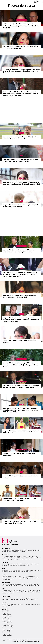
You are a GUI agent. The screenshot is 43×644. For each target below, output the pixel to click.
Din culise (4, 604)
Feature (21, 65)
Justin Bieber (37, 558)
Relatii (20, 550)
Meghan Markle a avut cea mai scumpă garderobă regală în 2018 (21, 432)
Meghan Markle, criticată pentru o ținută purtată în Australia (21, 477)
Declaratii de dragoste (19, 551)
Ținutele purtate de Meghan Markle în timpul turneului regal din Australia (19, 499)
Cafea (23, 590)
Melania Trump (5, 559)
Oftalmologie (26, 578)
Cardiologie (20, 578)
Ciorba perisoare (27, 592)
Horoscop (5, 609)
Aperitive (10, 592)
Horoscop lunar (5, 619)
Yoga (20, 584)
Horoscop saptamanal (7, 636)
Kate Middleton (13, 556)
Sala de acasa (35, 585)
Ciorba (11, 590)
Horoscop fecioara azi (7, 623)
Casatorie (30, 550)
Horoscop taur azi (6, 624)
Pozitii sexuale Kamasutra (8, 551)
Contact (40, 641)
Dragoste (4, 550)
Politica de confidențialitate (18, 641)
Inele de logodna (6, 572)
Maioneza (18, 592)
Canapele (26, 598)
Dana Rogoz (11, 558)
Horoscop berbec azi (7, 634)
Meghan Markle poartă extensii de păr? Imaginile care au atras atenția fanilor (21, 206)
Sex (33, 550)
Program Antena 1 (28, 559)
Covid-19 (7, 606)
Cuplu (23, 550)
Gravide (24, 599)
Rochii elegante (37, 570)
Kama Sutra (37, 550)
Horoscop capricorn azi (7, 625)
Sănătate (4, 575)
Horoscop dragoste (6, 615)
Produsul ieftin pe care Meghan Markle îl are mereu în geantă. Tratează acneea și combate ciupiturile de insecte (21, 71)
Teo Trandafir (35, 556)
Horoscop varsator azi (7, 629)
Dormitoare (32, 598)
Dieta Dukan (11, 584)
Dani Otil (17, 558)
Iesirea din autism (25, 604)
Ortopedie (4, 579)
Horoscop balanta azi (7, 633)
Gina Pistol (31, 558)
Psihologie (15, 577)
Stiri (22, 43)
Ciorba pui (34, 592)
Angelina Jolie (5, 558)
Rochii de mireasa (17, 570)
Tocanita (34, 590)
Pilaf (22, 592)
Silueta (22, 585)
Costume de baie (25, 570)
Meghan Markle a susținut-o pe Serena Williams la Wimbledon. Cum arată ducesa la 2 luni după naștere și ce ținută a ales (21, 274)
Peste (14, 590)
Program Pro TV (19, 559)
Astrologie (4, 617)
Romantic (9, 550)
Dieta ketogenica (28, 585)
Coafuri (17, 564)
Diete (3, 584)
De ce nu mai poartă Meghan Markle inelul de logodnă (19, 341)
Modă (3, 569)
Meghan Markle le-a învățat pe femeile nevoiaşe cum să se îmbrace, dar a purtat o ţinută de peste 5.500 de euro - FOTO (20, 410)
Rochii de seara (9, 570)
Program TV (12, 559)
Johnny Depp (28, 556)
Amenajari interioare (15, 598)
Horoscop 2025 (5, 612)
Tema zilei (18, 604)
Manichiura (29, 564)
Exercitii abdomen (36, 584)
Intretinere (24, 584)
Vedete (21, 133)
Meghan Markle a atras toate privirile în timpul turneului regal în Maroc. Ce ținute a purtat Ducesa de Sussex (21, 365)
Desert (14, 592)
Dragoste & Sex (6, 548)
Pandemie (12, 606)
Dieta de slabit (9, 585)
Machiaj (21, 564)
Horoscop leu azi (6, 632)
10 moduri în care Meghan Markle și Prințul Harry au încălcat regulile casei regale (21, 138)
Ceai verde (35, 578)
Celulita (4, 565)
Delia (27, 558)
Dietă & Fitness (6, 582)
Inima (11, 577)
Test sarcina (14, 578)
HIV (38, 578)
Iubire (26, 550)
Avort (30, 578)
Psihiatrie (9, 579)
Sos (17, 590)
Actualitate (5, 603)
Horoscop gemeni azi (7, 621)
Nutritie (4, 585)
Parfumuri (13, 564)
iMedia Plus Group (15, 640)
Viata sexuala (15, 550)
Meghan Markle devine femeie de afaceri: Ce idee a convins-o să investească (21, 47)
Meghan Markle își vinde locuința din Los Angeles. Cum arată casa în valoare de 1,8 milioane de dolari (21, 183)
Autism (36, 599)
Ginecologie (21, 577)
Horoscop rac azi (6, 620)
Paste (8, 590)
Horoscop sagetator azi (7, 628)
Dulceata (29, 590)
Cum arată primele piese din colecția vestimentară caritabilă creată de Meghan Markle (21, 160)
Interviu (9, 604)
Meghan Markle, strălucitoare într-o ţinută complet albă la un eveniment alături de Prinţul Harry (21, 386)
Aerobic (29, 584)
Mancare (4, 590)
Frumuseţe (5, 562)
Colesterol (33, 577)
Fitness (6, 584)
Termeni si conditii (28, 641)
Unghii (9, 564)
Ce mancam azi (8, 593)
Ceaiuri (7, 577)
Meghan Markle (6, 556)
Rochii (5, 564)
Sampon (34, 564)
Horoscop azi (5, 613)
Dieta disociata (16, 585)
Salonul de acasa (25, 565)
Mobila (22, 598)
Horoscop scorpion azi (7, 626)
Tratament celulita (16, 565)
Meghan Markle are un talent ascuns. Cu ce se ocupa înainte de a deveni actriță (19, 296)
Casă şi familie (6, 596)
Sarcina (4, 577)
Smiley (21, 558)
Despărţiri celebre (34, 604)
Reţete (4, 589)
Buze (37, 564)
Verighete (12, 572)
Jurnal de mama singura (16, 599)
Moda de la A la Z (21, 20)
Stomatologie (27, 577)
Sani (25, 564)
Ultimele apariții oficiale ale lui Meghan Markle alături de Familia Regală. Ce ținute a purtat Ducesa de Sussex (21, 26)
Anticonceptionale (6, 578)
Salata (19, 590)
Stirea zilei (13, 604)
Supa (26, 590)
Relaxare (17, 584)
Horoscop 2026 (5, 611)
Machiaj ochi (9, 565)
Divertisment (6, 555)
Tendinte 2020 (27, 572)
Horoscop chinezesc (7, 616)
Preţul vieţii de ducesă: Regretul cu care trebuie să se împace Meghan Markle (21, 522)
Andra (24, 558)
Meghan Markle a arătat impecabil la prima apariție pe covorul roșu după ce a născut (19, 251)
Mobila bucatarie (6, 598)
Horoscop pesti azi (6, 630)
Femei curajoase (30, 599)
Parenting (8, 599)
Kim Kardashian (21, 556)
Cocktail (38, 590)
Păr (3, 564)
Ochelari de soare (19, 572)
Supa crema (5, 592)
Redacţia (35, 641)
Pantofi (31, 570)
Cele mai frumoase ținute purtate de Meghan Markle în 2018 (19, 454)
